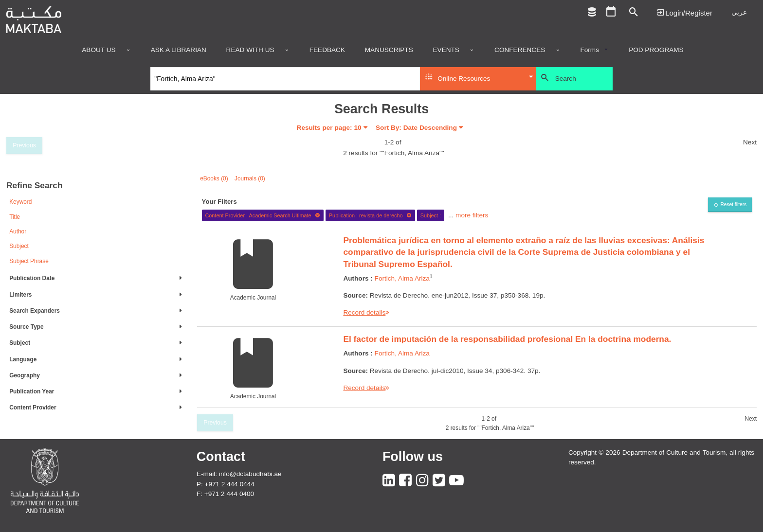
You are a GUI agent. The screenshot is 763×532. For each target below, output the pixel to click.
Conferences (520, 50)
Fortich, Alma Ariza (402, 278)
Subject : (431, 215)
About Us (99, 50)
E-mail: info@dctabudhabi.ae (239, 474)
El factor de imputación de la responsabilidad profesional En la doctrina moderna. (507, 339)
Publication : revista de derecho (370, 215)
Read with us (250, 50)
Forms (590, 50)
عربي (739, 12)
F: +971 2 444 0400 (225, 494)
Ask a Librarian (179, 50)
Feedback (327, 50)
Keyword (20, 202)
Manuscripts (389, 50)
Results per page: (329, 128)
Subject (19, 246)
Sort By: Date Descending (416, 128)
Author (18, 231)
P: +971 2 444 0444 (226, 484)
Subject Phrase (29, 261)
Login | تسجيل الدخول (685, 12)
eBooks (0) (214, 178)
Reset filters (733, 204)
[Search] (285, 79)
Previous (24, 145)
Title (15, 217)
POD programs (656, 50)
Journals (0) (250, 178)
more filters (472, 215)
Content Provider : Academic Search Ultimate (263, 215)
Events (446, 50)
